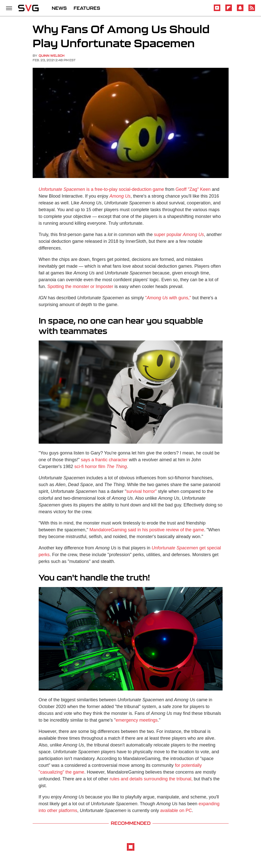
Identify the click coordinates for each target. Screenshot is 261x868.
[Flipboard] (229, 10)
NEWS (59, 8)
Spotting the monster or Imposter (80, 286)
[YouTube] (217, 10)
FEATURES (87, 8)
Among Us (120, 196)
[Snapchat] (240, 10)
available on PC (176, 811)
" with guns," (168, 298)
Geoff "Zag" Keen (193, 189)
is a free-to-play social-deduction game (101, 189)
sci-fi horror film (101, 467)
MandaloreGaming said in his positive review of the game (147, 530)
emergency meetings (137, 720)
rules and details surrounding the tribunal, (151, 779)
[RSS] (252, 10)
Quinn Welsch (51, 56)
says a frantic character (104, 460)
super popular (179, 235)
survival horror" (141, 491)
